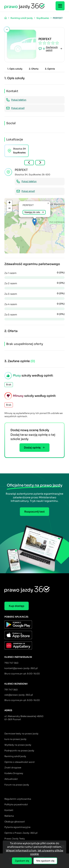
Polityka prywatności (16, 804)
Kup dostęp (17, 606)
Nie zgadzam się (45, 861)
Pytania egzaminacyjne (17, 827)
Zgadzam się (22, 861)
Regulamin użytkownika (18, 799)
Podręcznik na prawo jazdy (19, 751)
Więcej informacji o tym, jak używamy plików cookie (35, 852)
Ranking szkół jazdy (15, 756)
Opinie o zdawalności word (19, 762)
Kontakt (9, 810)
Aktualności (11, 779)
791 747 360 (11, 690)
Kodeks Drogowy (14, 773)
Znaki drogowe (13, 768)
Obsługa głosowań (15, 822)
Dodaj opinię (34, 448)
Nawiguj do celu (34, 212)
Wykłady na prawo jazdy (18, 745)
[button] (34, 222)
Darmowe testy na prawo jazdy (21, 734)
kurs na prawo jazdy (15, 739)
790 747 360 (11, 663)
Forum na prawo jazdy (17, 785)
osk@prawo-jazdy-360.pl (19, 695)
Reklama (9, 816)
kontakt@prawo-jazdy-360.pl (21, 668)
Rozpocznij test (34, 512)
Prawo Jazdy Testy (15, 839)
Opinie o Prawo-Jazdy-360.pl (21, 833)
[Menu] (60, 6)
